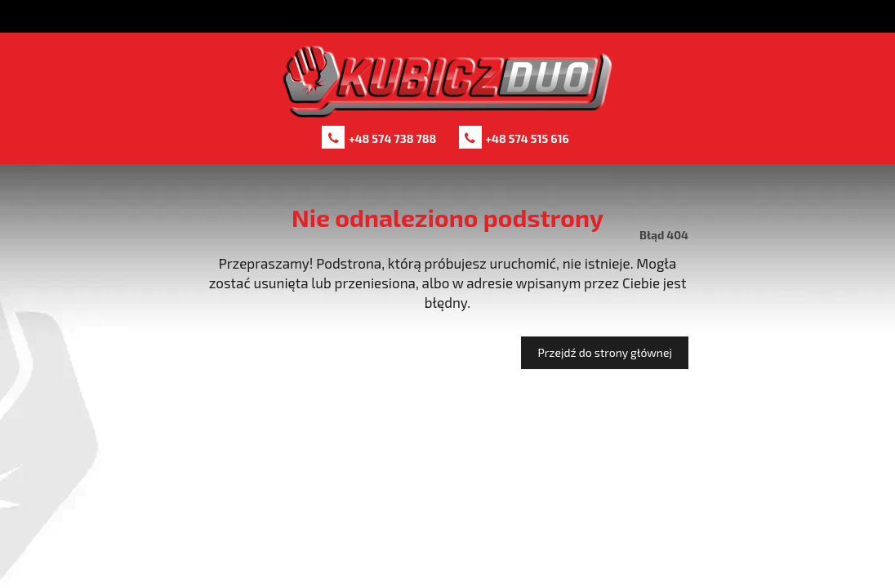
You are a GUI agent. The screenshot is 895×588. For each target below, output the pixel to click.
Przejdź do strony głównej (605, 352)
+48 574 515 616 (528, 138)
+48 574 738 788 (392, 138)
